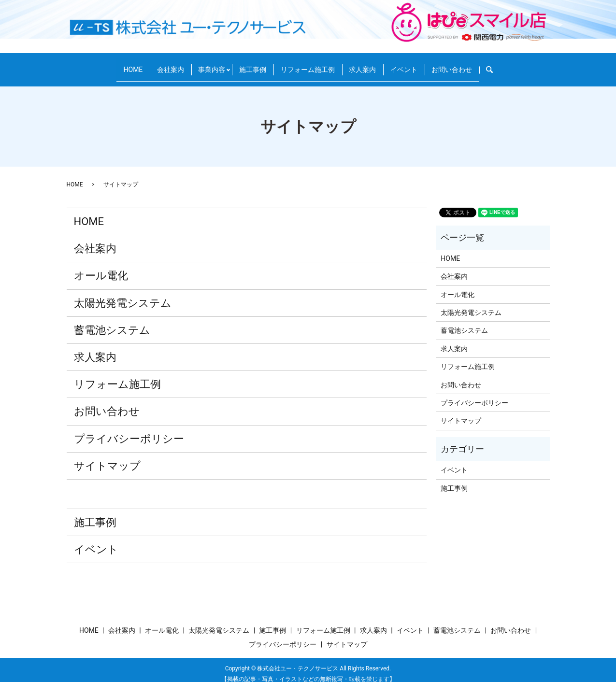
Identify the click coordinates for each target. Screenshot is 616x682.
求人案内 (370, 65)
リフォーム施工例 (309, 65)
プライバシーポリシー (129, 430)
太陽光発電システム (123, 294)
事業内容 (204, 65)
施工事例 (248, 65)
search (517, 65)
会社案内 (157, 65)
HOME (114, 65)
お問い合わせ (472, 65)
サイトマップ (107, 457)
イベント (417, 65)
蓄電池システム (112, 321)
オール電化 (101, 267)
